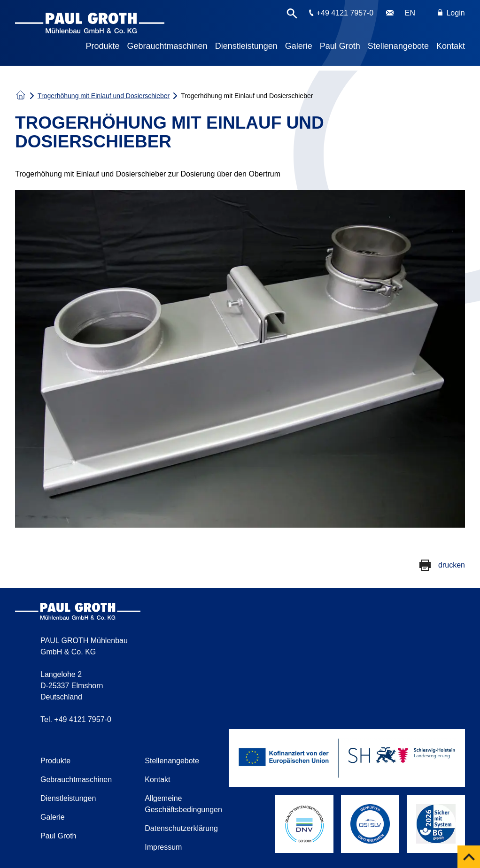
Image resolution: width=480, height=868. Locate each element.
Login (451, 13)
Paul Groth (340, 46)
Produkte (103, 46)
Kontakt (451, 46)
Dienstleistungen (246, 46)
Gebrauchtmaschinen (167, 46)
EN (410, 13)
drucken (452, 565)
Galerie (299, 46)
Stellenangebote (398, 46)
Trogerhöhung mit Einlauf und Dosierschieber (104, 96)
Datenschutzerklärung (181, 828)
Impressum (163, 847)
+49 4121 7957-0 (345, 13)
